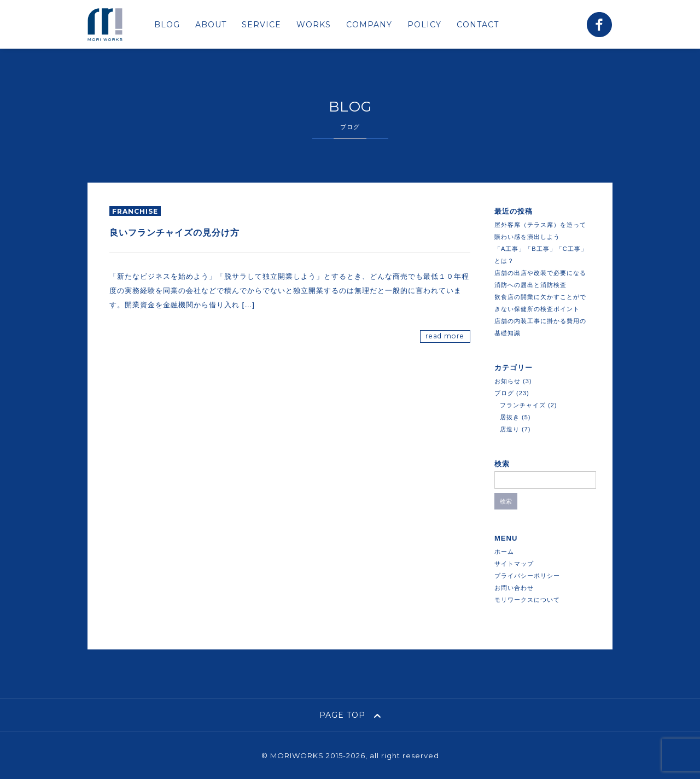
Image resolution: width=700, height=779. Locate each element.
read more (445, 336)
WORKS (314, 25)
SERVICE (261, 25)
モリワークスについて (527, 600)
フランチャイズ (523, 405)
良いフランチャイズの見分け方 (174, 233)
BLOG (167, 25)
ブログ (504, 393)
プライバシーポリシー (527, 576)
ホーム (504, 552)
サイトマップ (514, 564)
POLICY (424, 25)
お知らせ (507, 381)
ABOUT (211, 25)
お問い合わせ (514, 588)
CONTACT (478, 25)
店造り (510, 429)
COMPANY (369, 25)
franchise (135, 211)
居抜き (510, 417)
